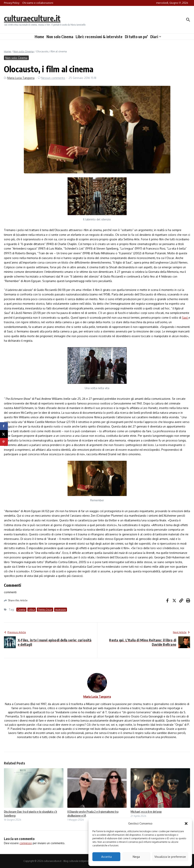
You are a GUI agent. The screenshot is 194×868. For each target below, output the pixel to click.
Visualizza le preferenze (170, 857)
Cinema (21, 609)
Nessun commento (53, 78)
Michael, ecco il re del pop (146, 812)
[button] (186, 824)
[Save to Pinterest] (4, 442)
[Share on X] (4, 434)
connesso (26, 843)
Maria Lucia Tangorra (21, 78)
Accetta (106, 857)
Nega (136, 857)
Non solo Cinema (60, 37)
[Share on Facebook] (4, 426)
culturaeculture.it (32, 18)
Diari (156, 37)
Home (39, 37)
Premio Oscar (45, 609)
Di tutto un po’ (136, 37)
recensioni (61, 609)
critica (32, 609)
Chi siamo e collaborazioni (38, 3)
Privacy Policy (12, 3)
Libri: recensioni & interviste (99, 37)
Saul (185, 318)
